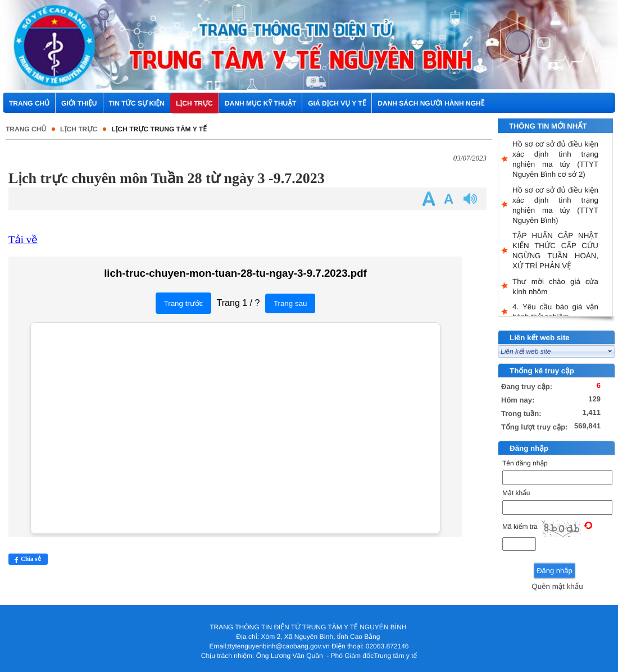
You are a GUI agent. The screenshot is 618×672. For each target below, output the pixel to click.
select (610, 351)
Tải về (23, 240)
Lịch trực (79, 129)
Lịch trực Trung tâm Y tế (159, 129)
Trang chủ (26, 129)
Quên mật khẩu (557, 586)
